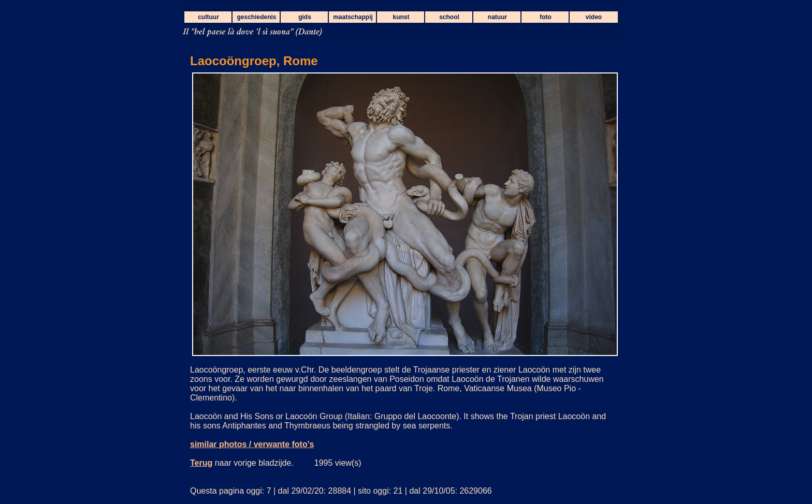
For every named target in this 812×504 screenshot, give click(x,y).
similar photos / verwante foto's (252, 444)
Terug (201, 463)
